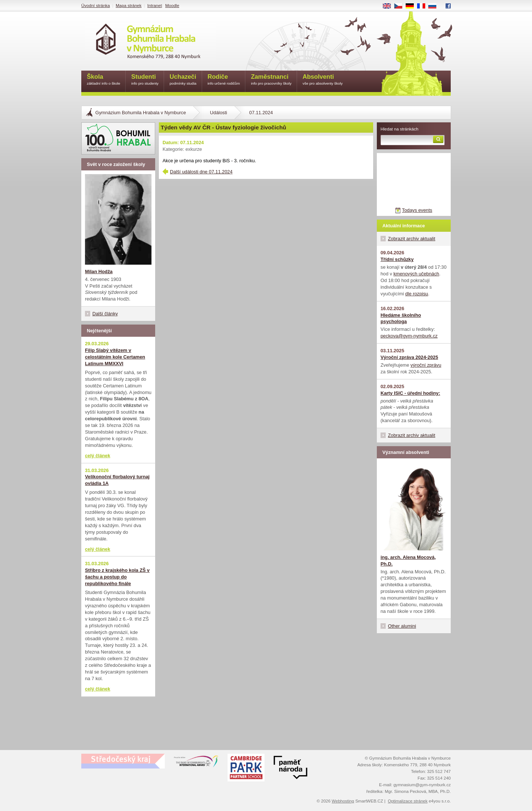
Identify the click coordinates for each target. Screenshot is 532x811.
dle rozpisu (417, 294)
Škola (103, 80)
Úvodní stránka (96, 6)
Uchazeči (183, 80)
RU (435, 6)
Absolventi (323, 80)
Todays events (417, 210)
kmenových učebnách (416, 274)
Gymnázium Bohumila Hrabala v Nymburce (141, 113)
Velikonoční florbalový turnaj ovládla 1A (117, 480)
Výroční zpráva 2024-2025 (409, 357)
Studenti (145, 80)
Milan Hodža (99, 272)
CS (401, 6)
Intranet (155, 6)
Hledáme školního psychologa (401, 318)
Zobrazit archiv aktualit (412, 239)
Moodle (172, 6)
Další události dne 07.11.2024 (201, 172)
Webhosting (343, 801)
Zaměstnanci (271, 80)
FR (424, 6)
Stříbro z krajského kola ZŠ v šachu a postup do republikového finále (117, 577)
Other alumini (402, 626)
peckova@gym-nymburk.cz (409, 336)
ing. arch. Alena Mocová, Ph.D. (408, 561)
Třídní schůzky (397, 259)
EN (389, 6)
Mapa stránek (129, 6)
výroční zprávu (426, 365)
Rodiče (224, 80)
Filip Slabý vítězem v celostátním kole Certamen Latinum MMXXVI (115, 357)
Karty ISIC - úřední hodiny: (410, 393)
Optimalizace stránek (408, 801)
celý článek (98, 456)
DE (412, 6)
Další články (105, 314)
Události (218, 113)
